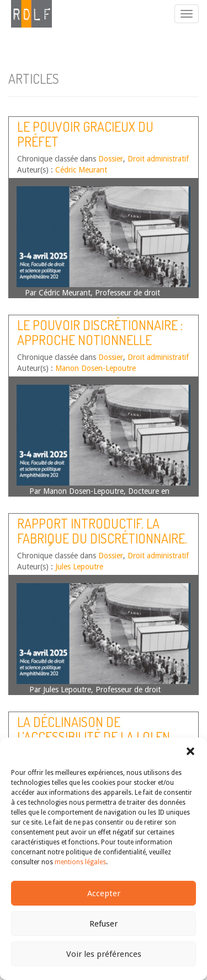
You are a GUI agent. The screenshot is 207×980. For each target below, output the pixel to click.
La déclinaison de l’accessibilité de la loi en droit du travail (94, 736)
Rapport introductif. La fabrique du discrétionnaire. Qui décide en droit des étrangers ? (102, 545)
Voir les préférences (104, 954)
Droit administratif (158, 159)
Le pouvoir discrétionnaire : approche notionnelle (100, 332)
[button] (190, 751)
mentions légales (80, 862)
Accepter (104, 893)
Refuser (104, 924)
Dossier (111, 159)
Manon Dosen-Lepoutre (95, 368)
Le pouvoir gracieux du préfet (85, 134)
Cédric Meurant (81, 170)
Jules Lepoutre (79, 567)
